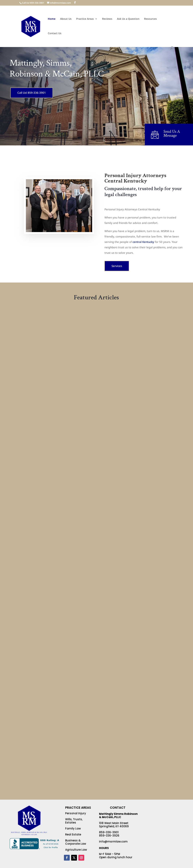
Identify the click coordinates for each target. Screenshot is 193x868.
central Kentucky (143, 242)
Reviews (107, 19)
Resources (150, 19)
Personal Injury (76, 813)
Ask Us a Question (128, 19)
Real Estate (73, 834)
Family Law (73, 828)
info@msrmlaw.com (113, 842)
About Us (66, 19)
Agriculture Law (76, 850)
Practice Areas (85, 19)
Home (52, 19)
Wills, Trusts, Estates (74, 821)
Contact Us (55, 33)
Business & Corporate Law (76, 842)
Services (117, 266)
